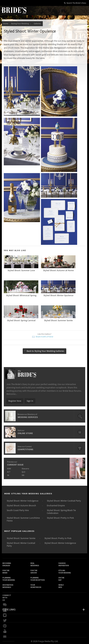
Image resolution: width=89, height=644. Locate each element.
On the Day (61, 578)
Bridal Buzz (5, 604)
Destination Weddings (8, 585)
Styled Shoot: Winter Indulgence (23, 500)
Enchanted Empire (56, 504)
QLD (23, 471)
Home (6, 24)
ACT (9, 471)
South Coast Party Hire (18, 509)
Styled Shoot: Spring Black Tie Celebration (61, 511)
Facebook (5, 609)
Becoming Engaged (7, 563)
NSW (9, 468)
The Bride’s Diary (14, 10)
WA (23, 474)
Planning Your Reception (38, 578)
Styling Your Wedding (21, 24)
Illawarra (25, 468)
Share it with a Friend (44, 336)
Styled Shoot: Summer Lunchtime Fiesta (23, 518)
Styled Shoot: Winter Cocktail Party (64, 500)
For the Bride (6, 571)
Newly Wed (61, 585)
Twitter (5, 620)
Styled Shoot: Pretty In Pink (60, 517)
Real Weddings (35, 563)
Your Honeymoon (36, 585)
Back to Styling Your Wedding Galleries (44, 350)
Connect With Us (7, 597)
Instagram (5, 614)
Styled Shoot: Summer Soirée (21, 537)
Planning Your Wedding (9, 578)
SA (8, 474)
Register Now (15, 400)
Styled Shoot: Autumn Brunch (21, 504)
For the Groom (34, 571)
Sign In (30, 400)
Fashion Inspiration (64, 563)
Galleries (38, 24)
